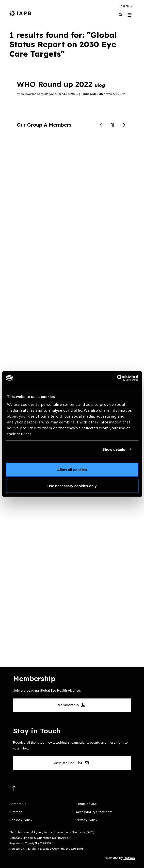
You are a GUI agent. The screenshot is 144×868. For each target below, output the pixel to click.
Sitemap (16, 812)
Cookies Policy (21, 820)
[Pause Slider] (112, 126)
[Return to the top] (14, 788)
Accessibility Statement (94, 812)
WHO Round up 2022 (61, 84)
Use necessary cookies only (72, 486)
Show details (114, 449)
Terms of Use (86, 804)
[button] (126, 6)
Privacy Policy (86, 820)
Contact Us (18, 804)
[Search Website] (120, 15)
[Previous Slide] (102, 126)
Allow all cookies (72, 470)
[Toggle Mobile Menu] (130, 15)
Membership (71, 705)
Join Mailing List (71, 763)
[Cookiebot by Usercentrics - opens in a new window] (117, 378)
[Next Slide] (123, 126)
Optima (129, 858)
